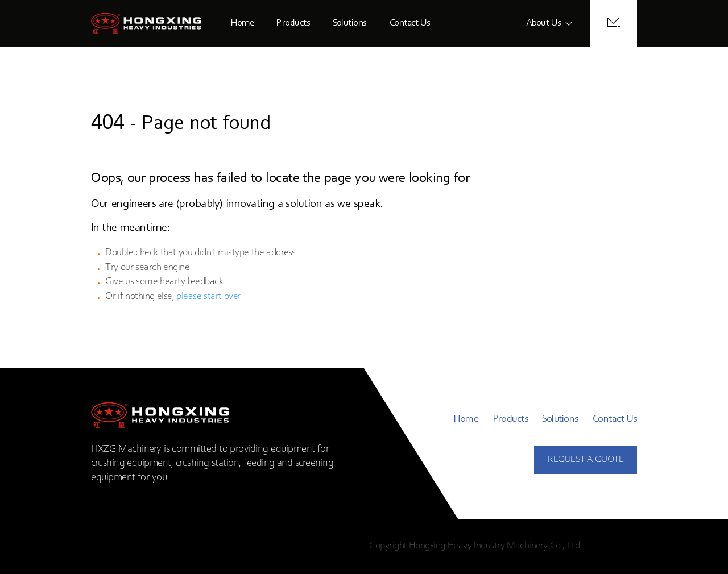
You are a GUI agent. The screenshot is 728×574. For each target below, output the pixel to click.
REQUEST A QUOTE (586, 459)
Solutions (350, 23)
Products (293, 23)
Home (242, 23)
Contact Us (410, 23)
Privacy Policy (611, 546)
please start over (208, 297)
